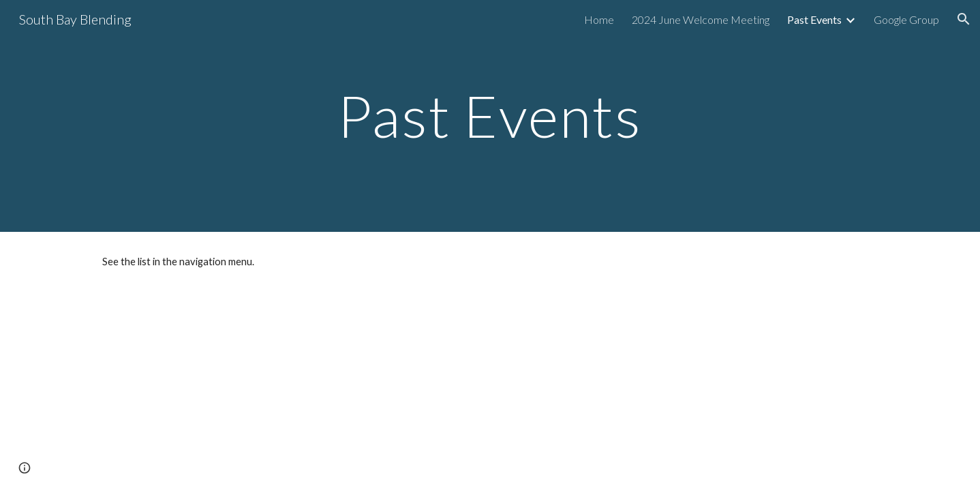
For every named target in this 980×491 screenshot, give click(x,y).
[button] (964, 19)
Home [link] (599, 19)
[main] (490, 116)
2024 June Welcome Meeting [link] (701, 19)
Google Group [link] (906, 19)
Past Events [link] (814, 19)
